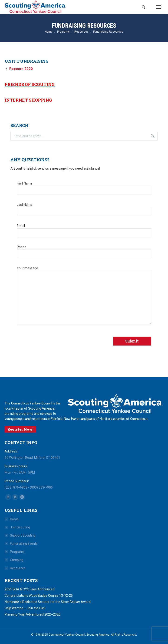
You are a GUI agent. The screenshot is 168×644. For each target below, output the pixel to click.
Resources (18, 568)
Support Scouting (23, 535)
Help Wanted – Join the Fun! (25, 608)
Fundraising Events (24, 544)
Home (14, 519)
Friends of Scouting (30, 84)
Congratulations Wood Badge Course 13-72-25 (39, 596)
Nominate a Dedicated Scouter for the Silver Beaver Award (48, 602)
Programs (17, 552)
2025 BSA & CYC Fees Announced (30, 589)
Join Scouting (20, 527)
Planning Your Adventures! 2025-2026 (33, 614)
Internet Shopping (28, 100)
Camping (17, 560)
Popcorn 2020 (21, 69)
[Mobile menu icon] (159, 7)
